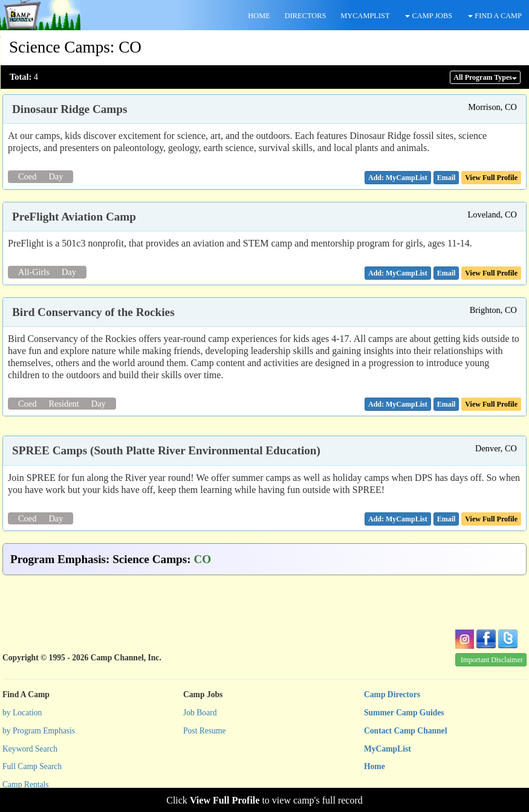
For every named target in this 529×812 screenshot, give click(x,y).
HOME (259, 16)
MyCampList (388, 749)
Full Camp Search (32, 766)
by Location (22, 713)
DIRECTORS (306, 16)
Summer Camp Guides (404, 713)
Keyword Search (30, 749)
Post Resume (205, 731)
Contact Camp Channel (405, 731)
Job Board (200, 713)
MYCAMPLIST (365, 16)
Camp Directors (392, 694)
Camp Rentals (26, 785)
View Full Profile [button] (491, 178)
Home (375, 766)
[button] (446, 178)
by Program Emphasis (39, 731)
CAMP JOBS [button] (429, 16)
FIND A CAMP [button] (495, 16)
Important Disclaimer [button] (492, 660)
